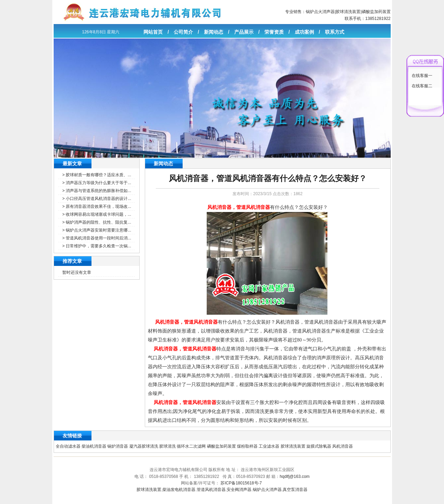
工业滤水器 (269, 446)
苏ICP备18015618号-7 (241, 483)
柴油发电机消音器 (179, 490)
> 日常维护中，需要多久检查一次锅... (97, 246)
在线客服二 (422, 86)
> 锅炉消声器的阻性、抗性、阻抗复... (97, 222)
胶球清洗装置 (348, 12)
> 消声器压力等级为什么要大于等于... (97, 183)
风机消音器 (343, 446)
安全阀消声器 (239, 490)
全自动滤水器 (68, 446)
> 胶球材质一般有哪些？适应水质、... (97, 175)
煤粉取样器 (247, 446)
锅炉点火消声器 (320, 12)
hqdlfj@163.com (295, 477)
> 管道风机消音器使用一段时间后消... (97, 238)
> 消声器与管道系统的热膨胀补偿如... (97, 191)
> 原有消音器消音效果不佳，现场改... (97, 206)
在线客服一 (422, 76)
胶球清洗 (167, 446)
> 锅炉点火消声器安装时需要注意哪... (97, 230)
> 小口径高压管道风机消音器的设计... (97, 199)
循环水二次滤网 (191, 446)
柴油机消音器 (94, 446)
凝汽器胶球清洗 (144, 446)
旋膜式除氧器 (319, 446)
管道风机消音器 (211, 490)
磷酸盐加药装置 (376, 12)
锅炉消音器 (118, 446)
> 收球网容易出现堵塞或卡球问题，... (97, 214)
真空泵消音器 (295, 490)
